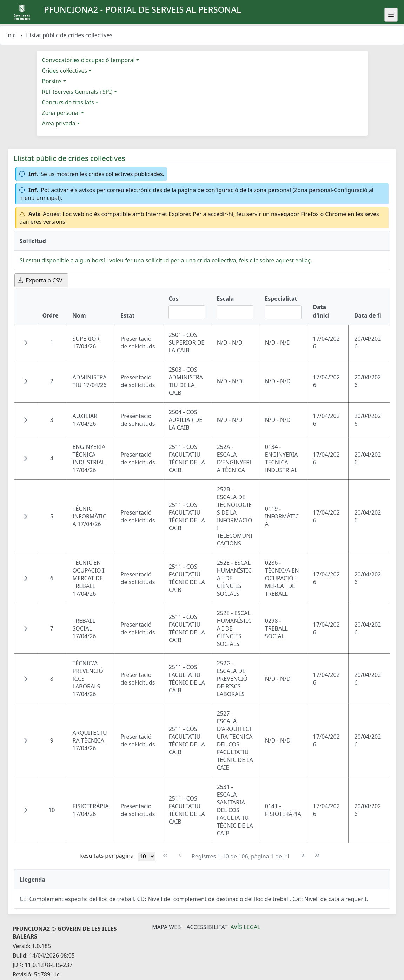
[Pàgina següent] (303, 855)
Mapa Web (166, 927)
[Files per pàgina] (147, 856)
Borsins (52, 81)
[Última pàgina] (317, 855)
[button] (26, 342)
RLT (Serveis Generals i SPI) (77, 92)
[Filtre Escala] (235, 312)
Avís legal (246, 927)
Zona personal (61, 113)
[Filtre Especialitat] (283, 312)
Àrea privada (59, 123)
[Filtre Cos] (187, 312)
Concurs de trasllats (68, 102)
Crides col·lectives (65, 71)
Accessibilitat (207, 927)
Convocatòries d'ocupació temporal (88, 60)
